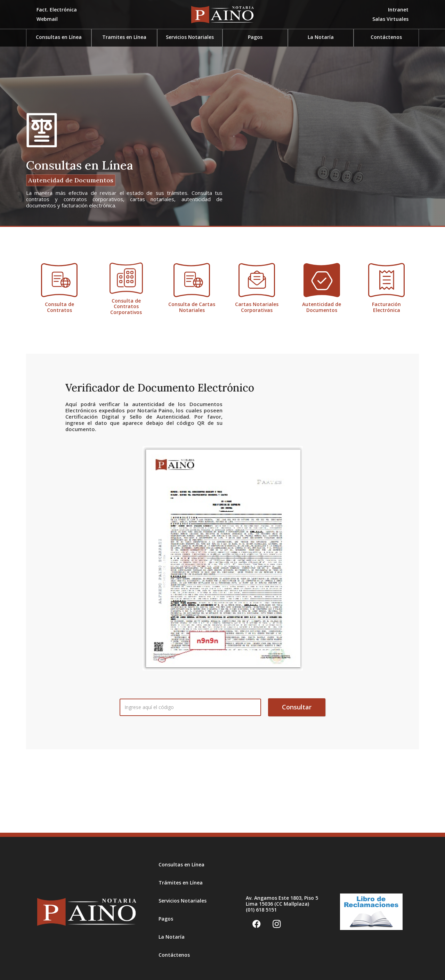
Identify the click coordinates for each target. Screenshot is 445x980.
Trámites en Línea (181, 883)
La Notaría (321, 37)
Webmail (47, 19)
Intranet (398, 10)
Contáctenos (386, 37)
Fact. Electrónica (57, 10)
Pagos (166, 919)
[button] (390, 19)
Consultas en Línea (181, 864)
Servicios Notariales (183, 901)
